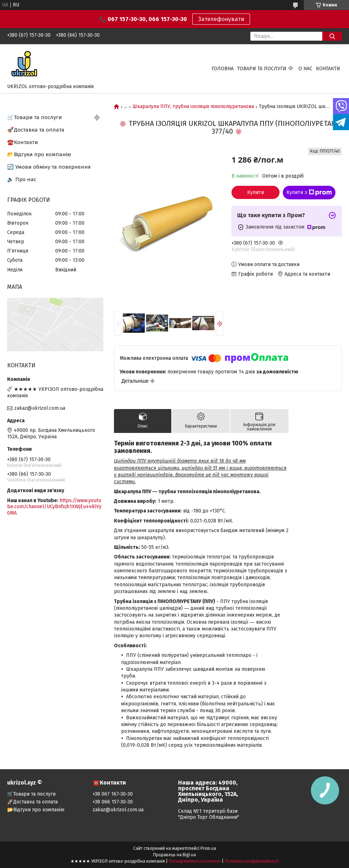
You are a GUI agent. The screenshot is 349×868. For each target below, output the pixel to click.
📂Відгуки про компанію (39, 154)
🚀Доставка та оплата (36, 130)
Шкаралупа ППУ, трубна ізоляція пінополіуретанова (193, 107)
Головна (223, 69)
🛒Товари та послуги (35, 117)
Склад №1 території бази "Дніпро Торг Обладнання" (209, 814)
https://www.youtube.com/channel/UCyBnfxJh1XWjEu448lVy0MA (54, 507)
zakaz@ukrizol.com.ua (40, 408)
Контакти (328, 69)
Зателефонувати (221, 19)
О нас (305, 69)
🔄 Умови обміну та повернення (49, 167)
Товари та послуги (262, 69)
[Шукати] (332, 36)
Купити (256, 192)
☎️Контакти (23, 142)
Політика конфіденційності (252, 861)
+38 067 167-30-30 (113, 794)
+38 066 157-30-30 (113, 802)
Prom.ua (208, 848)
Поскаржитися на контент (195, 861)
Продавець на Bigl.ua (174, 855)
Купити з (309, 193)
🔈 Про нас (22, 179)
